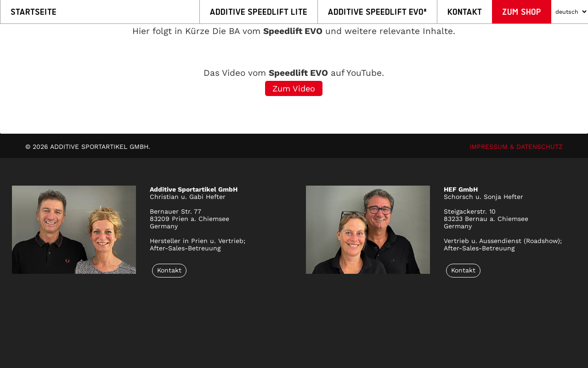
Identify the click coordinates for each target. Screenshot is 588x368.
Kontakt (465, 12)
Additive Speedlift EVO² (377, 12)
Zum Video (294, 88)
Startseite (34, 12)
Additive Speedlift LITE (259, 12)
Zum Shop (522, 12)
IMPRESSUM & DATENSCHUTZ (516, 147)
